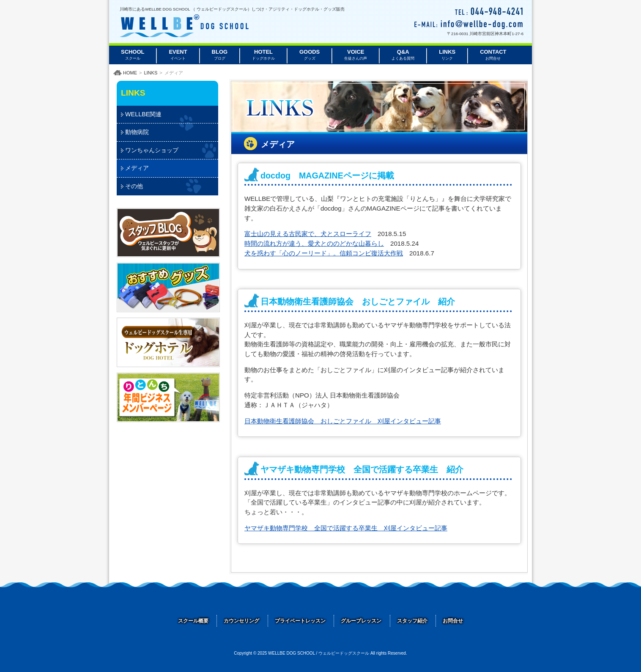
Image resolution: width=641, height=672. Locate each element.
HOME (130, 73)
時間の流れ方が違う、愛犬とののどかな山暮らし (314, 243)
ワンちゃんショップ (152, 150)
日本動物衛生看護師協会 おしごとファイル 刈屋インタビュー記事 (343, 421)
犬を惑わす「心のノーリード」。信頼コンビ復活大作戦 (324, 253)
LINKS (151, 73)
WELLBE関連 (143, 114)
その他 (134, 186)
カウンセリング (241, 621)
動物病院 (137, 132)
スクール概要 (193, 621)
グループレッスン (361, 621)
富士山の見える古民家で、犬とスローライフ (308, 234)
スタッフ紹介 (412, 621)
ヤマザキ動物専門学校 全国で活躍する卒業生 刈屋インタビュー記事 (346, 528)
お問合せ (453, 621)
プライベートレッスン (300, 621)
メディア (137, 168)
